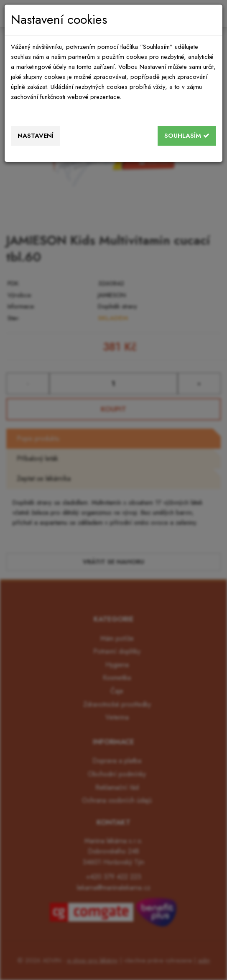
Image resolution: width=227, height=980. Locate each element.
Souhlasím (187, 136)
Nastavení (36, 136)
